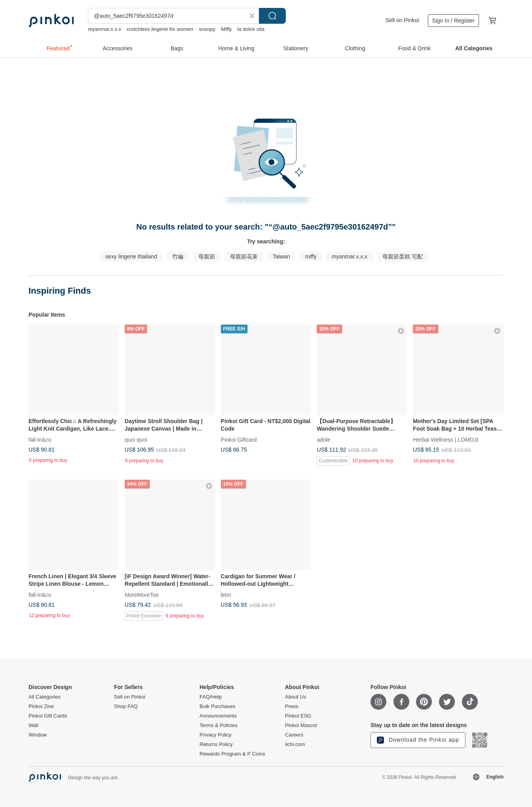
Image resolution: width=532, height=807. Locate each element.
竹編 (178, 256)
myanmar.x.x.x (104, 29)
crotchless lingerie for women (160, 29)
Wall (33, 725)
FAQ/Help (211, 697)
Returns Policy (216, 744)
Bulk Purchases (217, 706)
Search (272, 16)
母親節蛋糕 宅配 (403, 256)
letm (226, 594)
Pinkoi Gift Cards (48, 716)
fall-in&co (40, 439)
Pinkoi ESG (298, 716)
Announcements (218, 716)
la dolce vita (251, 29)
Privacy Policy (216, 735)
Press (292, 706)
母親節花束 (244, 256)
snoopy (207, 29)
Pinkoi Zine (41, 706)
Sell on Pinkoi (402, 20)
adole (323, 439)
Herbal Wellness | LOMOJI (446, 439)
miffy (311, 256)
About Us (295, 697)
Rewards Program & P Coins (232, 754)
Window (38, 735)
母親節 (207, 256)
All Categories (45, 697)
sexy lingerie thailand (131, 256)
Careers (294, 735)
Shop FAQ (126, 706)
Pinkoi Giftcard (239, 439)
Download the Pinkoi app (418, 740)
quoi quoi (136, 439)
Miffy (226, 29)
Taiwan (281, 256)
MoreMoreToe (142, 594)
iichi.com (295, 744)
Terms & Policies (218, 725)
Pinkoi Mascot (301, 725)
